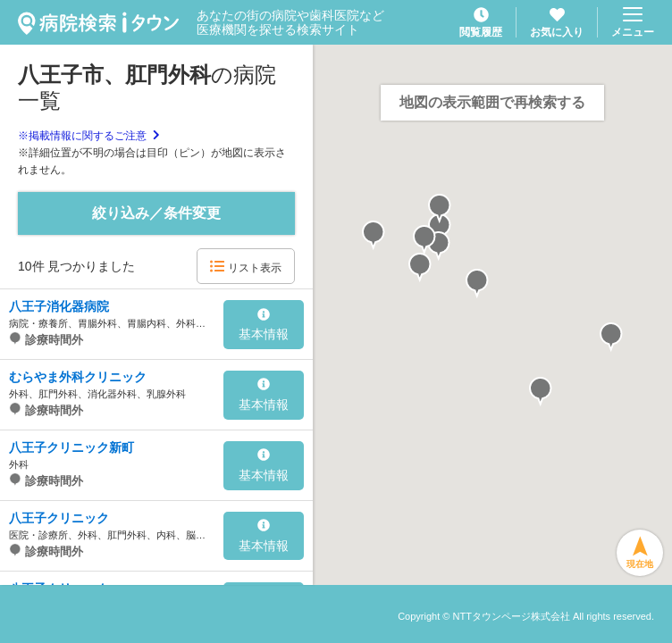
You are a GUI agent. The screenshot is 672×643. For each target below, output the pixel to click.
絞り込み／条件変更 (156, 213)
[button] (420, 268)
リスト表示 (245, 267)
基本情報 (264, 325)
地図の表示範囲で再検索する (492, 102)
